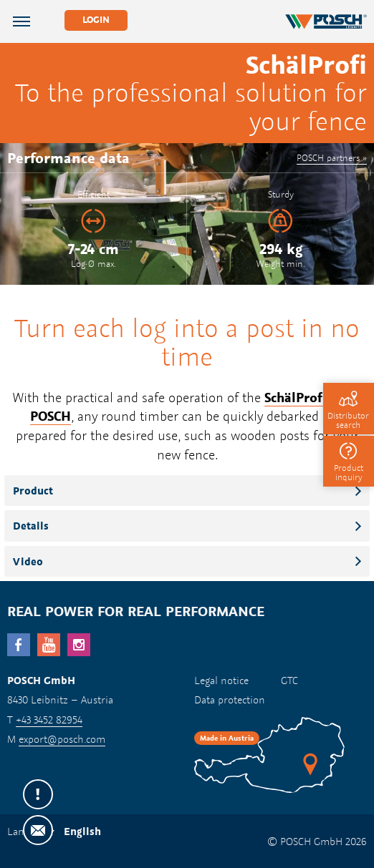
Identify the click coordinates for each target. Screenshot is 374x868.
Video (28, 561)
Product (33, 491)
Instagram (79, 645)
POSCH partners (328, 157)
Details (31, 526)
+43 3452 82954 (49, 720)
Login (96, 20)
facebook (19, 645)
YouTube (49, 645)
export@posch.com (62, 739)
